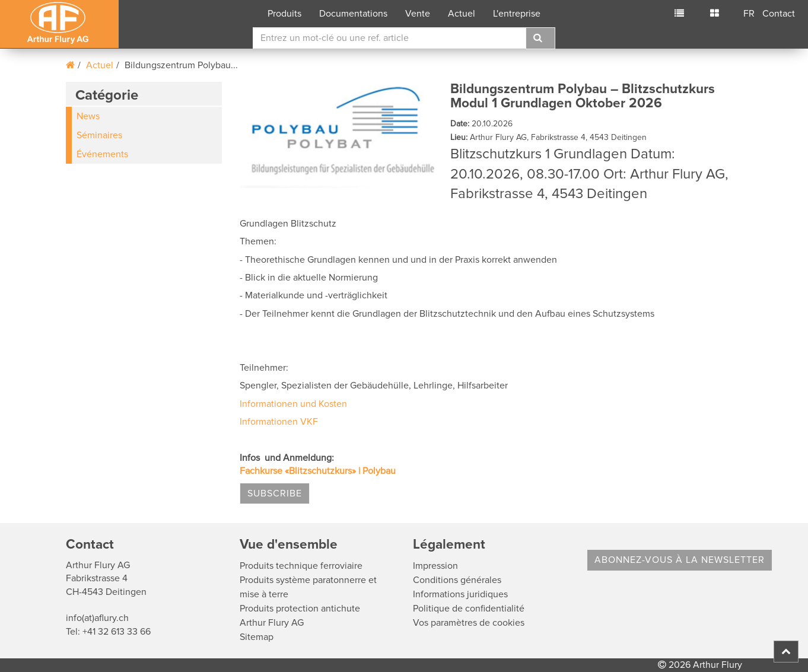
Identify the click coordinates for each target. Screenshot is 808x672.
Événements (102, 154)
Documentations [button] (353, 14)
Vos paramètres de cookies (469, 623)
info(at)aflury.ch (97, 618)
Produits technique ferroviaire (301, 566)
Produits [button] (284, 14)
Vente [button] (418, 14)
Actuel (100, 65)
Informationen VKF (279, 422)
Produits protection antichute (300, 609)
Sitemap (257, 637)
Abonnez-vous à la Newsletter (680, 560)
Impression (435, 566)
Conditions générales (457, 580)
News (88, 116)
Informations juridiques (460, 594)
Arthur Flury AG (272, 623)
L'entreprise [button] (517, 14)
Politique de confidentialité (469, 609)
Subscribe (275, 493)
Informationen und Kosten (293, 404)
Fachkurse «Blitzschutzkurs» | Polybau (318, 471)
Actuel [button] (462, 14)
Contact (779, 14)
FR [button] (749, 14)
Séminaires (99, 135)
